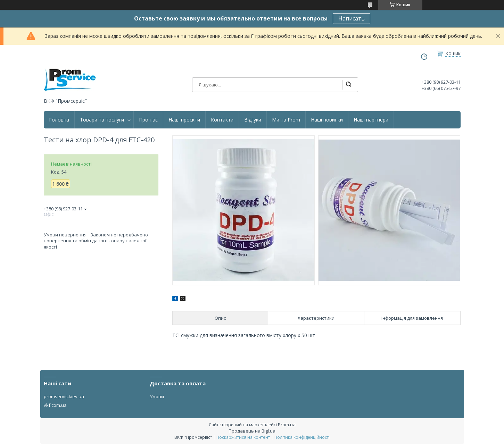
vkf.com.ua (55, 405)
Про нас (148, 120)
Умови (157, 396)
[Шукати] (348, 85)
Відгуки (253, 120)
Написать (352, 18)
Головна (59, 120)
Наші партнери (371, 120)
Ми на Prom (286, 120)
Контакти (222, 120)
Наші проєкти (184, 120)
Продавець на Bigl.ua (252, 431)
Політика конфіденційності (302, 437)
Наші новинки (327, 120)
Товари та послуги (102, 120)
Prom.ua (287, 425)
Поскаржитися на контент (243, 437)
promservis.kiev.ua (64, 396)
